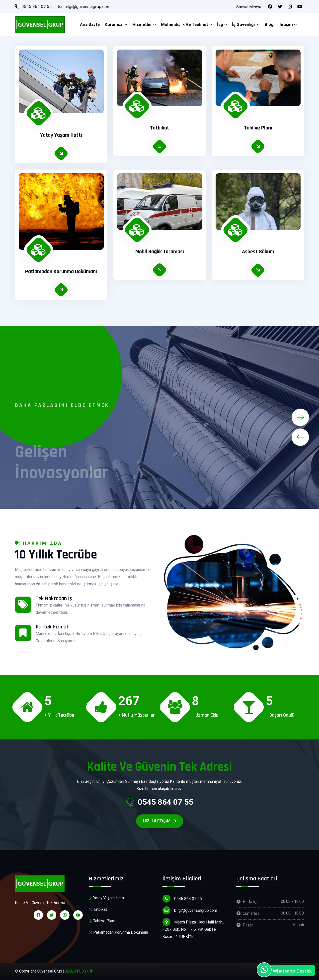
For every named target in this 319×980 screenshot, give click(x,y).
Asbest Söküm (258, 252)
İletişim (286, 24)
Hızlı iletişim (160, 821)
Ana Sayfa (90, 24)
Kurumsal (114, 24)
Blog (269, 24)
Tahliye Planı (258, 128)
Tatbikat (160, 128)
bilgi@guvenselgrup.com (84, 7)
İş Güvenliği (244, 24)
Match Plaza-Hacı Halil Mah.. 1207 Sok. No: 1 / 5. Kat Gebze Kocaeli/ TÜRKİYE (193, 928)
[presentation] (300, 437)
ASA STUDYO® (79, 971)
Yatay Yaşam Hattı (61, 135)
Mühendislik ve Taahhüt (185, 24)
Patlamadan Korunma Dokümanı (61, 272)
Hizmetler (142, 24)
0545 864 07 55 (33, 7)
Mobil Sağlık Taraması (160, 252)
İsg (220, 24)
